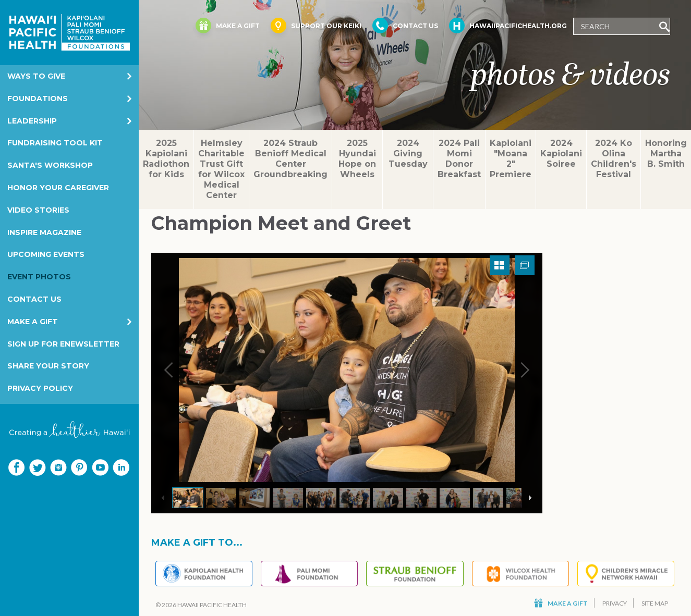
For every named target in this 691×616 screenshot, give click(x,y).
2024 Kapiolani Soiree (561, 153)
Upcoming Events (46, 254)
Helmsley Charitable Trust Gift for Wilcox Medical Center (221, 169)
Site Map (655, 603)
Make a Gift (33, 322)
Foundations (38, 98)
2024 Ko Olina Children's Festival (614, 159)
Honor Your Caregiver (58, 188)
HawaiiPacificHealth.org (508, 26)
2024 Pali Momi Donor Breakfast (459, 159)
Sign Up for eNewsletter (63, 344)
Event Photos (39, 277)
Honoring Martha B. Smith (666, 153)
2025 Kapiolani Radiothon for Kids (166, 159)
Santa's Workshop (50, 165)
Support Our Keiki (316, 26)
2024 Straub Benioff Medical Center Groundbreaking (290, 159)
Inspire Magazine (44, 232)
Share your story (48, 366)
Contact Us (34, 299)
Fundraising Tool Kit (55, 143)
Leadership (32, 121)
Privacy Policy (40, 388)
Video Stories (38, 210)
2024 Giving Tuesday (408, 153)
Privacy (615, 603)
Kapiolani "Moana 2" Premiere (511, 159)
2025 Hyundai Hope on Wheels (357, 159)
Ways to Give (36, 76)
